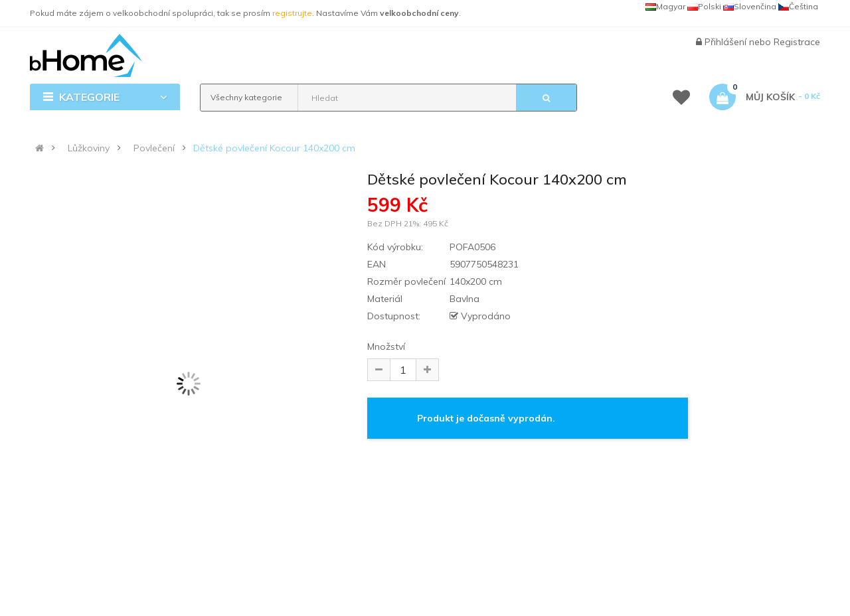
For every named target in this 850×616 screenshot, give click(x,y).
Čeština (798, 6)
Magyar (665, 6)
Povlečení (154, 148)
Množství (386, 346)
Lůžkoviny (89, 148)
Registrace (797, 42)
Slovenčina (750, 6)
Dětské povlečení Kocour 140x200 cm (274, 148)
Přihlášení (727, 42)
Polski (704, 6)
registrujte (292, 13)
